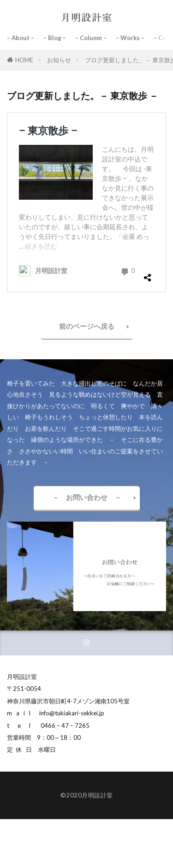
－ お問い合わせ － (87, 497)
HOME (24, 60)
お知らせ (59, 60)
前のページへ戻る (87, 326)
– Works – (130, 38)
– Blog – (55, 38)
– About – (21, 38)
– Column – (91, 38)
